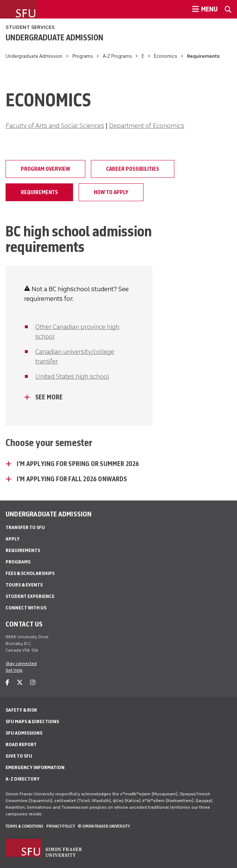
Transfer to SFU (25, 527)
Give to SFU (19, 756)
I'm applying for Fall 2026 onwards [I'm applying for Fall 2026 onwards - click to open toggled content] (72, 479)
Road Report (21, 744)
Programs (83, 56)
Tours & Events (24, 585)
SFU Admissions (24, 733)
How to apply (111, 192)
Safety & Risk (21, 710)
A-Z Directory (23, 779)
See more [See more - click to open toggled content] (49, 397)
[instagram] (33, 683)
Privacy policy (61, 826)
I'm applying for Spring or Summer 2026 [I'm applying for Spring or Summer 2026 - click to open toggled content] (78, 464)
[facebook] (7, 683)
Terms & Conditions (24, 826)
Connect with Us (26, 608)
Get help (14, 670)
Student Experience (30, 596)
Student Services (30, 27)
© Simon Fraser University (104, 826)
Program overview (45, 169)
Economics (166, 56)
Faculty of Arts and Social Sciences (55, 126)
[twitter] (20, 683)
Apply (13, 539)
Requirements (39, 192)
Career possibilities (133, 169)
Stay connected (21, 664)
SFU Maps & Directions (32, 721)
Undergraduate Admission (55, 37)
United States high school (72, 376)
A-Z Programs (117, 56)
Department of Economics (147, 126)
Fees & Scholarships (30, 573)
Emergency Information (35, 767)
